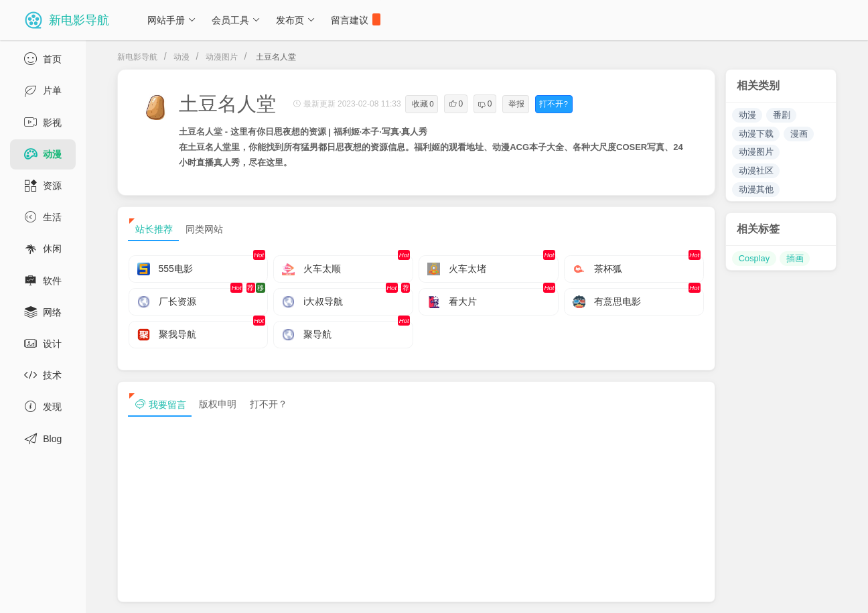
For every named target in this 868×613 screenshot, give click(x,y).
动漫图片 (222, 57)
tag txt (837, 592)
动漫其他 (756, 189)
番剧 (782, 115)
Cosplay (754, 258)
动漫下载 (756, 134)
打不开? (553, 104)
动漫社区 (756, 171)
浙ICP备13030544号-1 (277, 592)
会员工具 (236, 20)
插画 (795, 258)
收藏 (423, 104)
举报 (516, 104)
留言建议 (356, 19)
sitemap (713, 592)
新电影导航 (137, 57)
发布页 (296, 20)
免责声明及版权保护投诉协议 (617, 592)
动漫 (182, 57)
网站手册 (172, 20)
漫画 (799, 134)
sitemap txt (776, 592)
